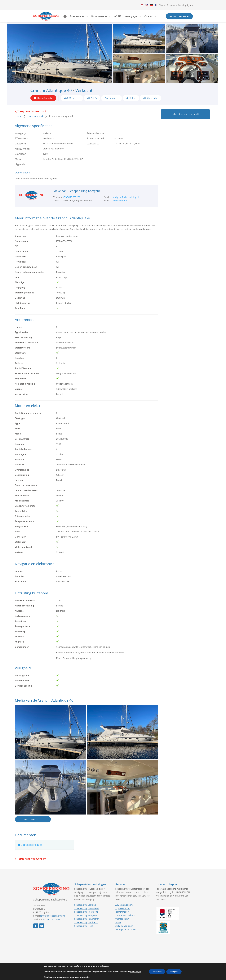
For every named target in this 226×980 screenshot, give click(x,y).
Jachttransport (122, 917)
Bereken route (120, 206)
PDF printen (73, 102)
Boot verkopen (109, 18)
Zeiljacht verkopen (124, 931)
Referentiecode (95, 139)
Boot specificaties (32, 850)
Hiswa (118, 928)
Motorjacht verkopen (126, 935)
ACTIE (127, 18)
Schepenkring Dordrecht (86, 928)
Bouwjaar (20, 159)
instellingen (134, 972)
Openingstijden (185, 5)
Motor (18, 164)
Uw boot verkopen (179, 18)
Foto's (94, 102)
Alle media (152, 102)
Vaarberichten (122, 924)
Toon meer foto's (33, 825)
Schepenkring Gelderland (87, 914)
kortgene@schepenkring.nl (126, 203)
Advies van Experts (124, 910)
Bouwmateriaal (95, 144)
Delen (132, 102)
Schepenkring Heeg (84, 931)
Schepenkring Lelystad (85, 910)
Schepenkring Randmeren (87, 924)
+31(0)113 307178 (71, 203)
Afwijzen (175, 972)
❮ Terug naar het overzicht (31, 116)
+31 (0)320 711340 (52, 925)
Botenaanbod (87, 18)
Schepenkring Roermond (86, 917)
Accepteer (156, 972)
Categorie (20, 149)
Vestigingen (140, 18)
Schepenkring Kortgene (86, 921)
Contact (158, 18)
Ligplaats (20, 170)
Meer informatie (45, 102)
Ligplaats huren (123, 914)
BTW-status (21, 144)
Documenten (112, 102)
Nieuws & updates (168, 5)
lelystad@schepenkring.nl (53, 921)
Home (18, 121)
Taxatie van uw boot (125, 921)
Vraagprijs (21, 139)
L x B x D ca (93, 149)
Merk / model (23, 154)
